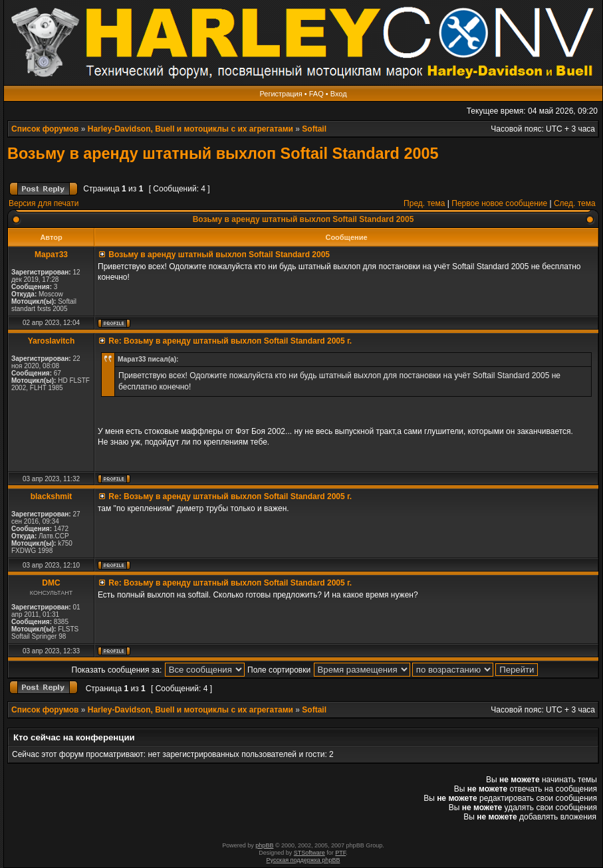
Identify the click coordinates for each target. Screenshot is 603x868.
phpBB (264, 845)
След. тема (575, 203)
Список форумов (45, 129)
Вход (339, 94)
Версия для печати (44, 203)
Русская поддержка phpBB (303, 860)
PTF (340, 853)
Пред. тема (424, 203)
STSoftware (309, 853)
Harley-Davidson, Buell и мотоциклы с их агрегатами (190, 129)
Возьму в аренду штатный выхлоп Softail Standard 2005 (223, 154)
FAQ (316, 94)
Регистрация (281, 94)
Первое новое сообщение (499, 203)
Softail (314, 129)
